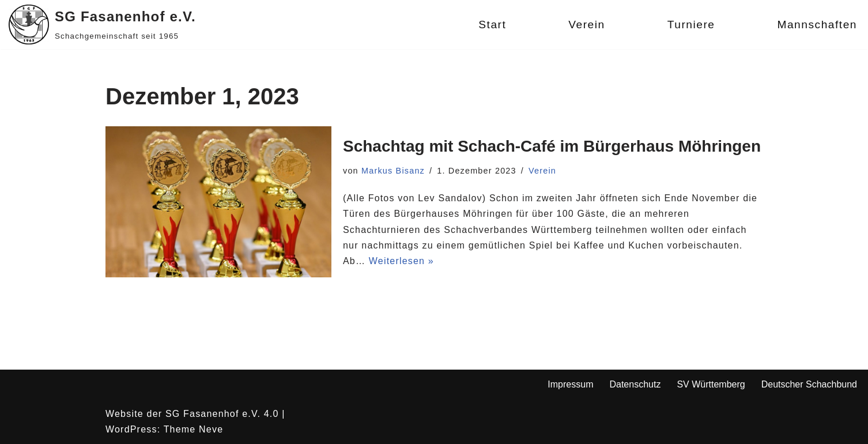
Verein (586, 25)
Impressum (570, 384)
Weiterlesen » (401, 261)
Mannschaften (817, 25)
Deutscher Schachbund (809, 384)
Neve (211, 429)
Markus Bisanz (393, 171)
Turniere (691, 25)
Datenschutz (635, 384)
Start (492, 25)
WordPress (131, 429)
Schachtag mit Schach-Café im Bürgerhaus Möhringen (552, 146)
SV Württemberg (711, 384)
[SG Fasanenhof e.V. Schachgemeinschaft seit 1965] (102, 25)
